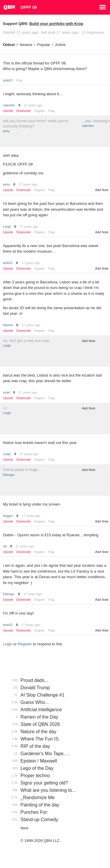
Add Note (102, 190)
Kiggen (8, 516)
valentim (9, 105)
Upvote (8, 111)
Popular (44, 45)
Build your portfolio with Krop (56, 24)
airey (6, 131)
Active (60, 45)
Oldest (9, 45)
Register (25, 644)
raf (5, 546)
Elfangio (9, 475)
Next (24, 828)
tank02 (8, 80)
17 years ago (33, 105)
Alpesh (8, 325)
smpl (6, 392)
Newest (26, 45)
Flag (19, 80)
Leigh (7, 227)
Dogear (39, 111)
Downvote (24, 111)
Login (8, 644)
